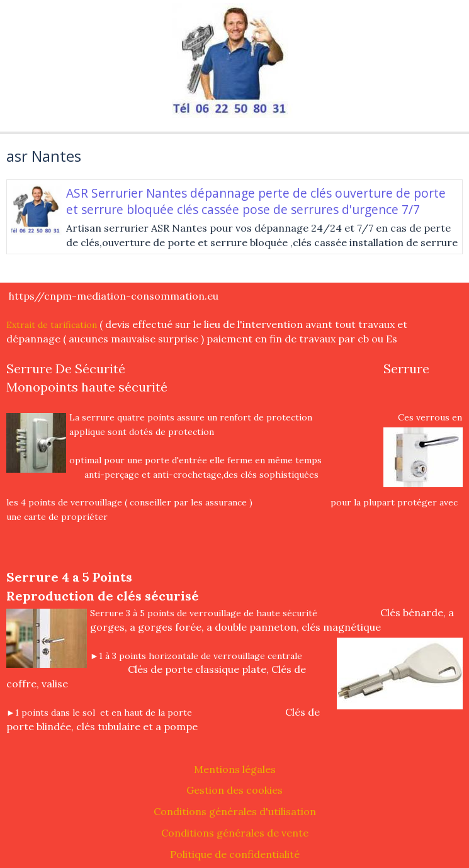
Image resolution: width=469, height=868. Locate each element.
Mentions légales (235, 769)
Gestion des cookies (234, 790)
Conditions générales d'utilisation (235, 811)
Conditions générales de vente (235, 833)
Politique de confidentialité (235, 854)
